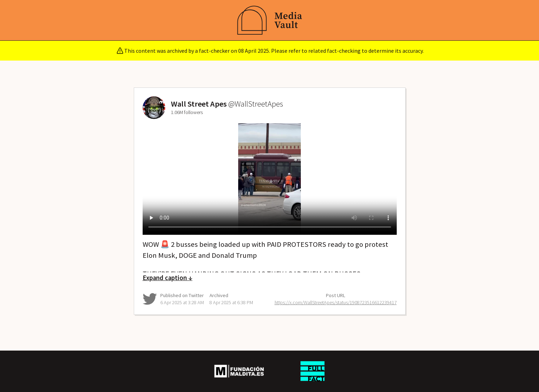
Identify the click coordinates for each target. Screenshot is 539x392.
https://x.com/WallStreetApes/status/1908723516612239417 (336, 302)
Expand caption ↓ (168, 278)
